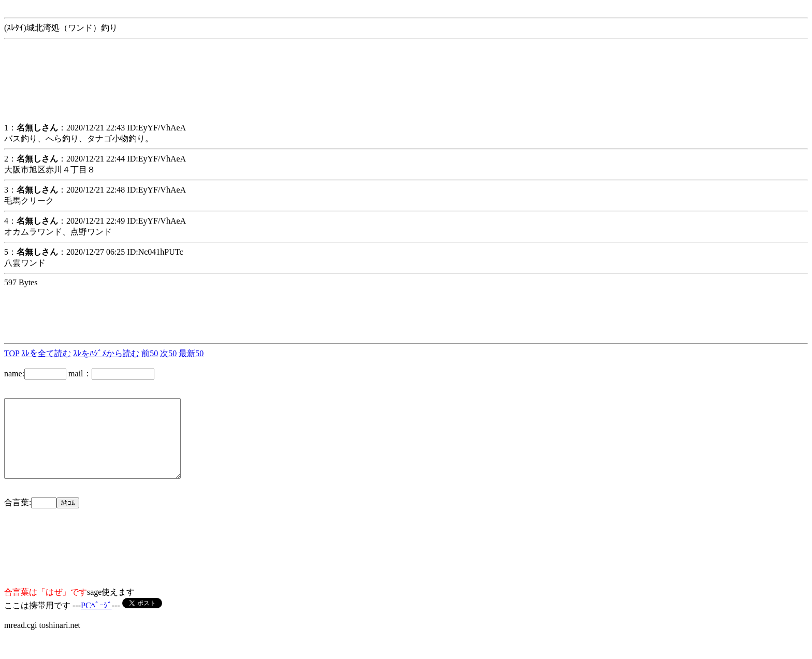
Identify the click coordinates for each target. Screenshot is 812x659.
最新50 (191, 353)
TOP (12, 353)
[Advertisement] (87, 87)
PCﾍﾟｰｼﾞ (96, 621)
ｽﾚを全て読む (46, 353)
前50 (150, 353)
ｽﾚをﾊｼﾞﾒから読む (106, 353)
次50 (168, 353)
